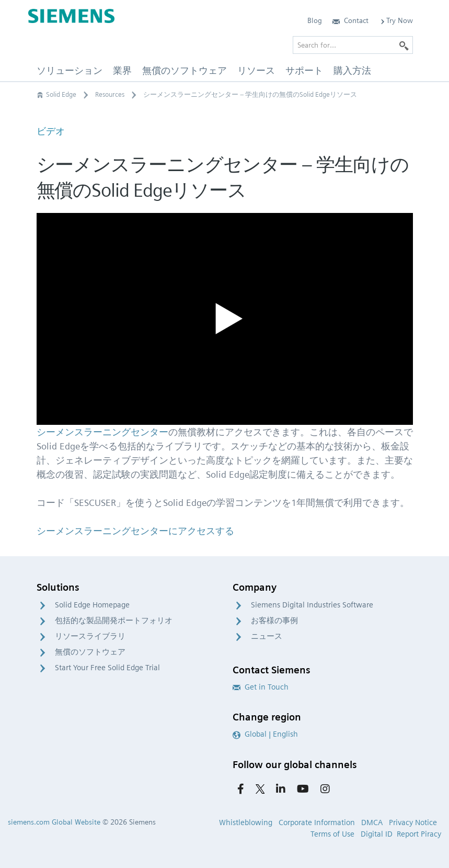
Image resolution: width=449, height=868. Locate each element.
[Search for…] (353, 45)
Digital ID (377, 834)
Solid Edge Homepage (92, 605)
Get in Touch (261, 687)
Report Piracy (419, 834)
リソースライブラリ (90, 636)
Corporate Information (317, 822)
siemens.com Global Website (54, 822)
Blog (315, 20)
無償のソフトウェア (90, 652)
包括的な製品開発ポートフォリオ (114, 621)
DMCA (372, 822)
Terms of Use (332, 834)
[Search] (404, 45)
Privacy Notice (413, 822)
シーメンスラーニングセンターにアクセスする (135, 531)
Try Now (396, 20)
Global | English (265, 734)
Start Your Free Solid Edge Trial (107, 668)
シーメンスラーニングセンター (102, 432)
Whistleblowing (246, 822)
